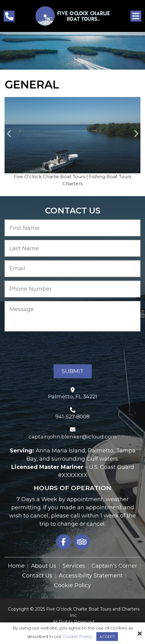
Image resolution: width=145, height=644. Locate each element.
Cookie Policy (77, 637)
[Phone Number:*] (72, 289)
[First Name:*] (72, 228)
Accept (107, 637)
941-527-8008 (72, 417)
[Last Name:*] (72, 248)
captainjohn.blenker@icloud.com (73, 437)
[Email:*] (72, 269)
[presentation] (51, 348)
